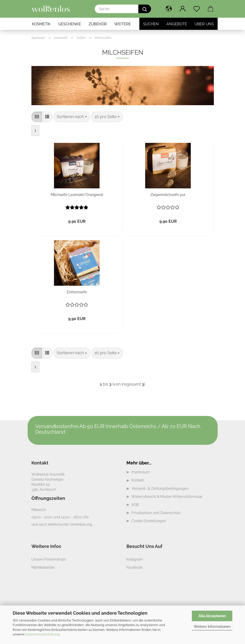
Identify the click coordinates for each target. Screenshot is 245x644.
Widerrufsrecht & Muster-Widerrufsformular (167, 497)
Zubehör (98, 24)
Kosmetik (41, 24)
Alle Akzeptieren (212, 616)
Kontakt (138, 480)
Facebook (134, 567)
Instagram (135, 559)
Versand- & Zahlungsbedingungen (160, 488)
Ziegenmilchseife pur (168, 195)
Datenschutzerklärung (43, 634)
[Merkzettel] (197, 9)
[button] (169, 9)
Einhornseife (77, 292)
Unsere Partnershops (49, 559)
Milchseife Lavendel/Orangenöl (77, 195)
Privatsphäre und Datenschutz (156, 513)
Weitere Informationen (212, 627)
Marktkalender (43, 567)
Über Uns (204, 24)
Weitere (123, 24)
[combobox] (72, 117)
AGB (135, 505)
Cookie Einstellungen (149, 521)
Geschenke (70, 24)
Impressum (141, 472)
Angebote (177, 24)
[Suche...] (145, 9)
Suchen (151, 24)
